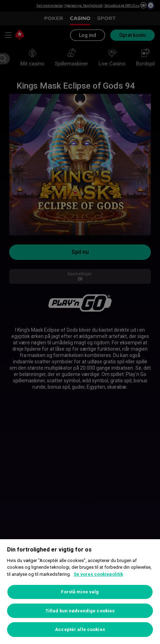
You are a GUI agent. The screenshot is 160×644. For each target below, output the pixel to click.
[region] (80, 592)
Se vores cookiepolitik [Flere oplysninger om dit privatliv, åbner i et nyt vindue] (98, 574)
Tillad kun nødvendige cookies (80, 611)
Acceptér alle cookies (80, 629)
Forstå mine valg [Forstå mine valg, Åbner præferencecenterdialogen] (80, 592)
